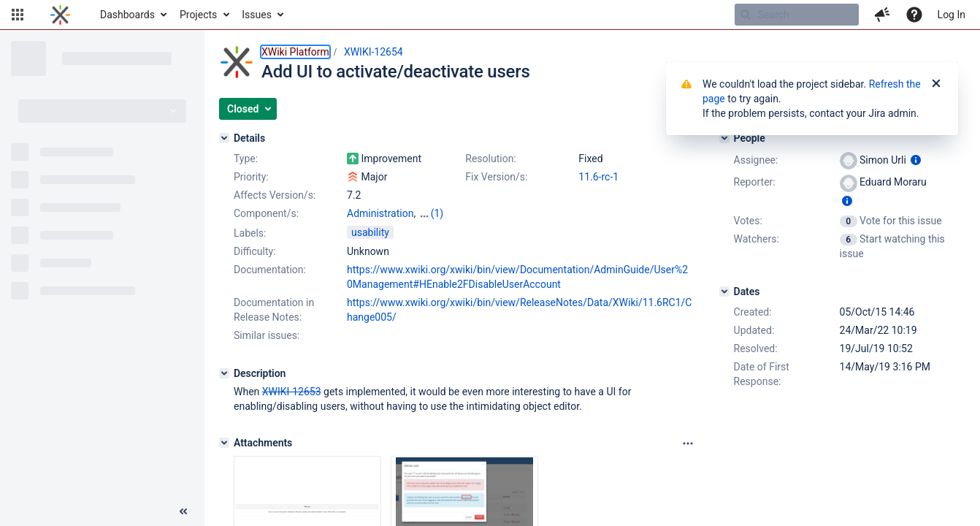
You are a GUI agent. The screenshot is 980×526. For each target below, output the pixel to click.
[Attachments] (224, 443)
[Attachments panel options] (688, 443)
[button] (18, 15)
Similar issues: (267, 335)
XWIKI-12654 (374, 52)
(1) (437, 213)
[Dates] (724, 291)
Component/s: (266, 213)
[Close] (936, 84)
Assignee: (756, 160)
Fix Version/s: (496, 177)
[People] (724, 138)
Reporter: (755, 182)
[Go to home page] (60, 15)
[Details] (224, 138)
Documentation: (270, 270)
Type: (246, 159)
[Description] (224, 373)
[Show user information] (916, 160)
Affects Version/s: (275, 195)
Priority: (251, 177)
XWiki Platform (295, 52)
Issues (257, 15)
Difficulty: (255, 251)
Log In (952, 15)
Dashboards (127, 15)
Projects (198, 15)
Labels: (250, 233)
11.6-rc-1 (598, 177)
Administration (380, 213)
